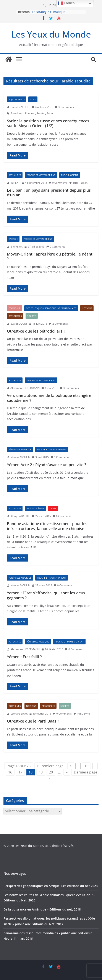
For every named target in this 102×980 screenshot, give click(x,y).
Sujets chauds (17, 99)
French (66, 3)
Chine (53, 508)
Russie (40, 113)
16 (10, 772)
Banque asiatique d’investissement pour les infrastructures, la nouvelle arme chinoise (47, 526)
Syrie (33, 99)
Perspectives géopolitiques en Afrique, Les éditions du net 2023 (51, 886)
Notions (87, 308)
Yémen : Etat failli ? (24, 657)
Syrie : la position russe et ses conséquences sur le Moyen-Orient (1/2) (48, 123)
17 (20, 772)
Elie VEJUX (16, 247)
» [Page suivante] (67, 772)
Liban (84, 183)
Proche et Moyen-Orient (41, 175)
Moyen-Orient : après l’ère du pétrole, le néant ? (50, 256)
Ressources (15, 316)
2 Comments (58, 324)
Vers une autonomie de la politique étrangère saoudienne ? (49, 398)
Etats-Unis (17, 113)
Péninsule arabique (20, 450)
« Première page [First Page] (50, 766)
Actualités (15, 175)
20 (51, 772)
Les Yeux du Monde (51, 34)
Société (32, 316)
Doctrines (15, 706)
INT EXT (15, 183)
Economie (15, 308)
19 (41, 772)
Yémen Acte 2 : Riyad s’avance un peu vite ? (47, 465)
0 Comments (64, 107)
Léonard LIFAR (19, 714)
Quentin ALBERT (20, 107)
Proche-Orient (70, 175)
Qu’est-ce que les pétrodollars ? (36, 331)
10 (86, 766)
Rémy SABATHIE (20, 516)
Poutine (30, 113)
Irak (79, 714)
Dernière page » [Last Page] (73, 775)
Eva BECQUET (19, 324)
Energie (13, 239)
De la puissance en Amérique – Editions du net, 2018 (42, 909)
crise (76, 183)
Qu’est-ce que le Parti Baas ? (33, 721)
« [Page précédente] (71, 766)
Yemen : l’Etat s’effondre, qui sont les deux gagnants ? (46, 595)
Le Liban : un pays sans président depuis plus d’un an (49, 193)
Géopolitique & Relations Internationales (51, 308)
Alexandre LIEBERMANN (25, 388)
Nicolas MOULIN (20, 457)
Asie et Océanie (35, 508)
